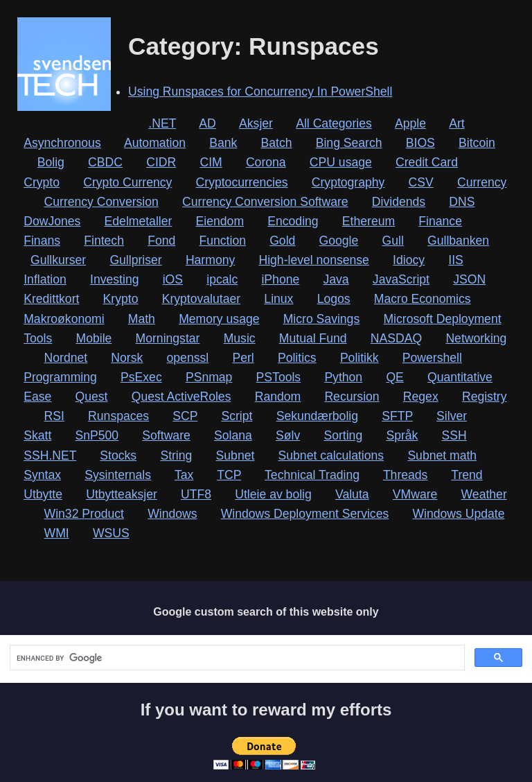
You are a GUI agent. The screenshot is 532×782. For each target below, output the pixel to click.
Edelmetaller (139, 221)
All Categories (334, 123)
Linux (278, 299)
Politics (297, 358)
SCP (185, 416)
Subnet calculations (331, 455)
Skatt (37, 435)
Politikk (360, 358)
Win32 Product (84, 514)
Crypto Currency (127, 182)
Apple (410, 123)
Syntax (42, 475)
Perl (243, 358)
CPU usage (341, 162)
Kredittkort (51, 299)
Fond (161, 241)
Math (142, 319)
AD (207, 123)
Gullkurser (58, 260)
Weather (484, 494)
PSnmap (209, 377)
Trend (467, 475)
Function (222, 241)
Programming (60, 377)
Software (166, 435)
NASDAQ (396, 338)
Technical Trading (312, 475)
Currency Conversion (101, 202)
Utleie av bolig (273, 494)
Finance (440, 221)
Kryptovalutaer (201, 299)
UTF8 (196, 494)
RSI (54, 416)
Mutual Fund (313, 338)
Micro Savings (322, 319)
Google (339, 241)
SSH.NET (50, 455)
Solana (233, 435)
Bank (223, 143)
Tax (184, 475)
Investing (114, 279)
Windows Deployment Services (305, 514)
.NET (162, 123)
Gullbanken (458, 241)
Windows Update (458, 514)
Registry (485, 397)
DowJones (52, 221)
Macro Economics (423, 299)
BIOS (420, 143)
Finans (42, 241)
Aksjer (256, 123)
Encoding (293, 221)
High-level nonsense (313, 260)
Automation (155, 143)
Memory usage (219, 319)
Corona (266, 162)
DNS (462, 202)
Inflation (45, 279)
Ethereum (369, 221)
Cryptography (348, 182)
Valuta (352, 494)
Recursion (352, 397)
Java (336, 279)
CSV (421, 182)
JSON (469, 279)
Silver (452, 416)
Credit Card (427, 162)
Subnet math (442, 455)
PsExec (141, 377)
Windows (172, 514)
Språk (402, 435)
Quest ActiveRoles (181, 397)
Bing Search (349, 143)
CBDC (105, 162)
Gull (393, 241)
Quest (92, 397)
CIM (211, 162)
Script (237, 416)
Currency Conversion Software (265, 202)
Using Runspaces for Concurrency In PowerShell (260, 92)
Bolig (51, 162)
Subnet (236, 455)
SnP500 (97, 435)
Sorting (343, 435)
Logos (334, 299)
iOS (173, 279)
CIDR (161, 162)
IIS (456, 260)
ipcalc (222, 279)
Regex (421, 397)
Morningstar (168, 338)
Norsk (127, 358)
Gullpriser (135, 260)
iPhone (280, 279)
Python (343, 377)
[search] (236, 658)
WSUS (111, 533)
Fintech (104, 241)
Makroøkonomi (64, 319)
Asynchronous (62, 143)
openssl (188, 358)
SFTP (397, 416)
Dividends (399, 202)
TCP (229, 475)
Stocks (118, 455)
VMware (415, 494)
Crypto (42, 182)
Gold (282, 241)
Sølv (288, 435)
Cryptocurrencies (242, 182)
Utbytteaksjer (122, 494)
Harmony (210, 260)
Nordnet (66, 358)
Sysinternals (118, 475)
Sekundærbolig (317, 416)
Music (240, 338)
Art (456, 123)
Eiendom (220, 221)
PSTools (279, 377)
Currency (482, 182)
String (176, 455)
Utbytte (43, 494)
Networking (476, 338)
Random (278, 397)
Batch (277, 143)
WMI (57, 533)
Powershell (432, 358)
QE (394, 377)
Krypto (121, 299)
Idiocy (409, 260)
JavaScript (401, 279)
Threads (406, 475)
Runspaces (118, 416)
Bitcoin (477, 143)
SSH (454, 435)
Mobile (94, 338)
